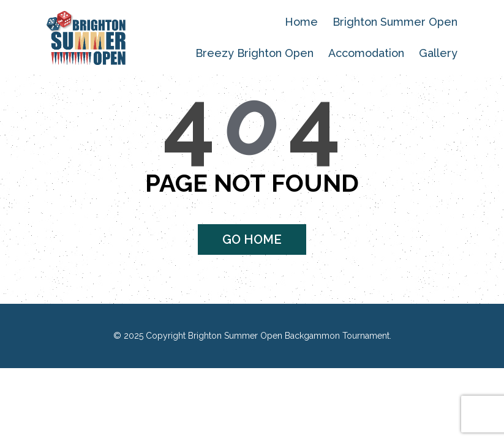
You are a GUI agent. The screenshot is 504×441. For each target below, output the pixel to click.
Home (301, 22)
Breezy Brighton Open (254, 53)
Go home (252, 239)
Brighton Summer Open (395, 22)
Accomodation (366, 53)
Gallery (438, 53)
